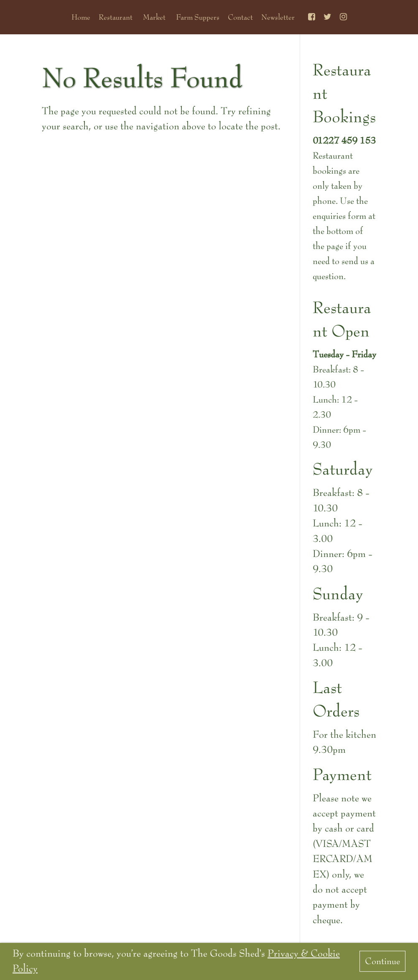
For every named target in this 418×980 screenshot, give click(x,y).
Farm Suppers (198, 17)
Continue (382, 962)
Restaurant (116, 17)
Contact (240, 17)
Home (81, 17)
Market (154, 17)
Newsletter (278, 17)
